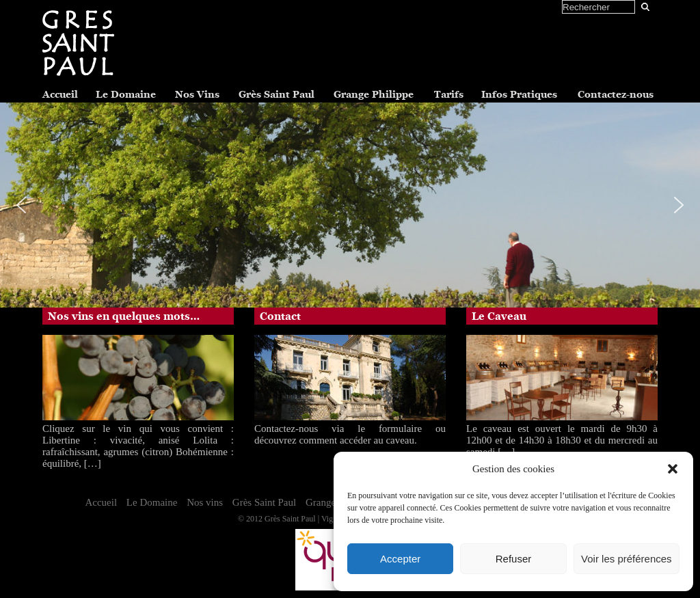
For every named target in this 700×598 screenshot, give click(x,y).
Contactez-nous (616, 94)
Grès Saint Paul (277, 94)
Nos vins (205, 502)
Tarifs (449, 94)
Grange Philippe (374, 94)
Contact (280, 316)
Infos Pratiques (519, 94)
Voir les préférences (627, 559)
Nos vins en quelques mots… (124, 316)
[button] (673, 469)
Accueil (60, 94)
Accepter (400, 559)
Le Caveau (499, 316)
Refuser (514, 559)
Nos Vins (197, 94)
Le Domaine (126, 94)
